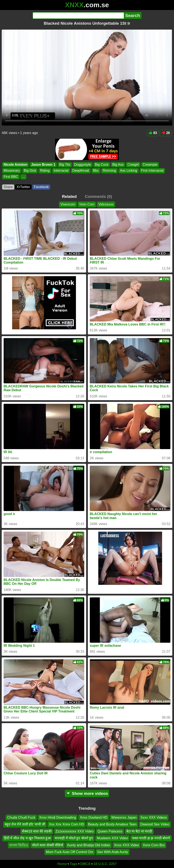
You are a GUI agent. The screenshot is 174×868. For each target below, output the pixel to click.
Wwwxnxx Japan (124, 817)
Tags (74, 864)
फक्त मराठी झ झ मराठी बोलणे (151, 838)
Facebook (41, 187)
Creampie (150, 165)
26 (166, 133)
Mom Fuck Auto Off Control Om (70, 852)
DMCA (85, 864)
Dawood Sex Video (155, 824)
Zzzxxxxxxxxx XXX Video (75, 831)
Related (69, 196)
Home (62, 864)
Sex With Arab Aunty (113, 852)
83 (153, 133)
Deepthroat (81, 171)
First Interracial (152, 171)
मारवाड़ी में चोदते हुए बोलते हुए (74, 838)
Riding (45, 171)
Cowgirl (133, 165)
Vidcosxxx (106, 204)
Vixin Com (87, 204)
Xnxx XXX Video (126, 845)
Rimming (109, 171)
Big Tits (65, 165)
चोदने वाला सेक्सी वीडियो (48, 845)
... (23, 176)
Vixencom (68, 204)
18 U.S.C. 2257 (105, 864)
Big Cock (102, 165)
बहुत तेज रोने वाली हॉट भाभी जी (25, 824)
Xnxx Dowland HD (94, 817)
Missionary (12, 171)
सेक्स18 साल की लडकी (37, 831)
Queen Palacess (110, 831)
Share (8, 187)
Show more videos (87, 793)
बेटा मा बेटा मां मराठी (139, 831)
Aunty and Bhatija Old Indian (89, 845)
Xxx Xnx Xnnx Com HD (66, 824)
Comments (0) (98, 196)
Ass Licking (129, 171)
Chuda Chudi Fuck (21, 817)
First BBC (11, 176)
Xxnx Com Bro (154, 845)
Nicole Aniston (15, 165)
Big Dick (30, 171)
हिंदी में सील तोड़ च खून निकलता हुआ (27, 838)
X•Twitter (23, 187)
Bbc (96, 171)
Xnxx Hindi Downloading (58, 817)
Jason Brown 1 (43, 165)
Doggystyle (83, 165)
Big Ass (118, 165)
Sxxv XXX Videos (154, 817)
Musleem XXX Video (112, 838)
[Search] (78, 16)
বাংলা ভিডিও (19, 845)
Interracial (61, 171)
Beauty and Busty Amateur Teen (112, 824)
